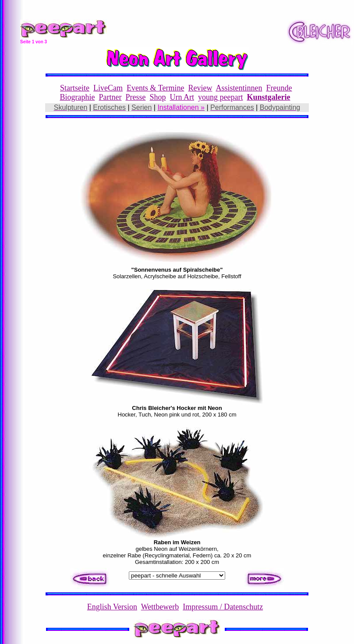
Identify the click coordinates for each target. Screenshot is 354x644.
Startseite (75, 88)
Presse (135, 97)
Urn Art (182, 97)
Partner (110, 97)
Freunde (279, 88)
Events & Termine (155, 88)
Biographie (78, 97)
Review (200, 88)
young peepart (220, 97)
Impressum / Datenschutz (223, 607)
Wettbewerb (160, 607)
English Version (112, 607)
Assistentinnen (239, 88)
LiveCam (108, 88)
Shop (158, 97)
